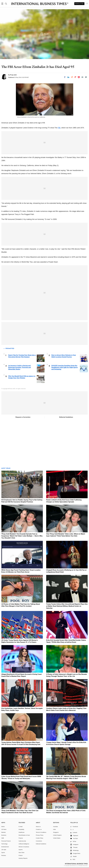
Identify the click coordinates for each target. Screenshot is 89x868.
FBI (59, 128)
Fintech (21, 855)
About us (38, 827)
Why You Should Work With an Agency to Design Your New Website (22, 377)
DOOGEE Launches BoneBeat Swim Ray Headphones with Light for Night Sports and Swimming (65, 367)
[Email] (82, 77)
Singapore (56, 832)
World (3, 827)
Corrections (39, 841)
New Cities (21, 853)
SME (3, 838)
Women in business (24, 847)
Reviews (4, 855)
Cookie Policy (40, 838)
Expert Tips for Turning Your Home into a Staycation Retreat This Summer (22, 356)
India (54, 829)
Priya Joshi (13, 75)
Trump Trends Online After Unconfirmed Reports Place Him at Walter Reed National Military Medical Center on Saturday (67, 606)
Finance (21, 838)
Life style (4, 850)
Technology (4, 844)
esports (21, 850)
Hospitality (21, 829)
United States (57, 838)
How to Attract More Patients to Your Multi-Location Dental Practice (64, 356)
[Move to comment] (86, 77)
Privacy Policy (40, 835)
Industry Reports (23, 858)
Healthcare (22, 832)
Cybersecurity (22, 841)
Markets (3, 832)
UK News (4, 829)
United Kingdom (57, 835)
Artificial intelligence (24, 844)
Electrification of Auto (24, 835)
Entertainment (5, 847)
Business (4, 835)
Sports (3, 853)
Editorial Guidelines (66, 417)
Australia (55, 827)
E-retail (21, 827)
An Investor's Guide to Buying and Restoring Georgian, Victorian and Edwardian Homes (20, 367)
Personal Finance (6, 841)
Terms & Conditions (41, 832)
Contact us (39, 829)
